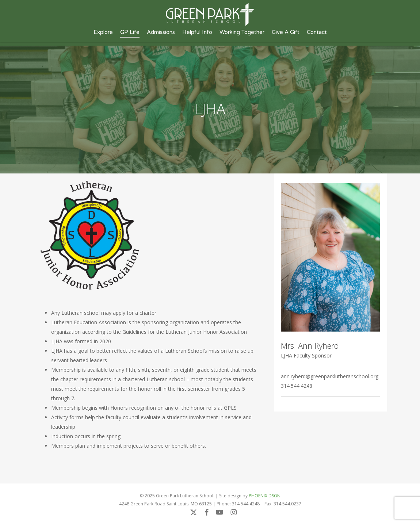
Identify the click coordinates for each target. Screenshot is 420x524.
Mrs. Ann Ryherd (310, 345)
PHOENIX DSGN (265, 496)
